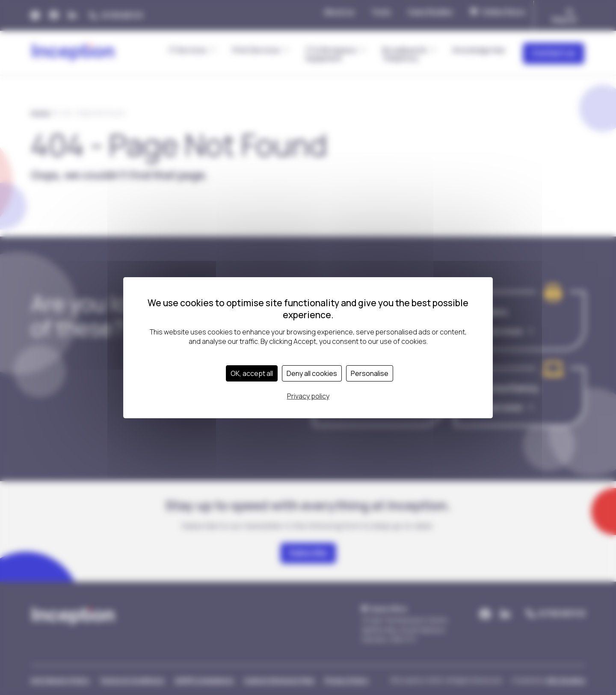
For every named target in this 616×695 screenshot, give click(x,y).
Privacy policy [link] (308, 396)
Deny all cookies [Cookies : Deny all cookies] (312, 373)
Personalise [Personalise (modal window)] (370, 373)
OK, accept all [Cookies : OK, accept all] (252, 373)
